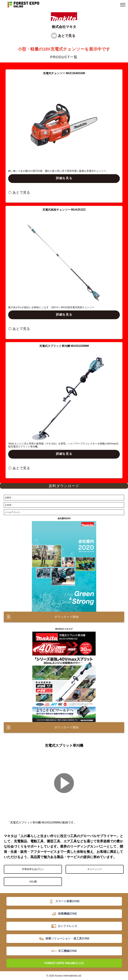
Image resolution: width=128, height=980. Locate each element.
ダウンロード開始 (67, 617)
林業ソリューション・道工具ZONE (67, 938)
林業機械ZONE (67, 914)
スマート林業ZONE (67, 901)
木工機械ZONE (67, 951)
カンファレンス (67, 926)
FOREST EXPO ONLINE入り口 (64, 963)
